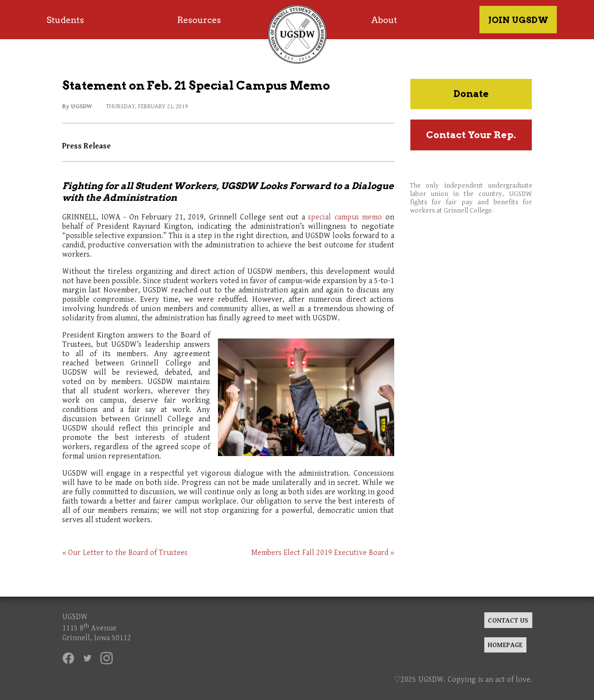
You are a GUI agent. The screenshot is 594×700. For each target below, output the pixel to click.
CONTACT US (508, 620)
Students (65, 20)
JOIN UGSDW (518, 20)
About (384, 20)
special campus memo (345, 217)
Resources (199, 20)
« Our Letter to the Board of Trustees (125, 553)
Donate (471, 94)
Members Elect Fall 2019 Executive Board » (323, 553)
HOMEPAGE (505, 645)
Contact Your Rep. (471, 135)
